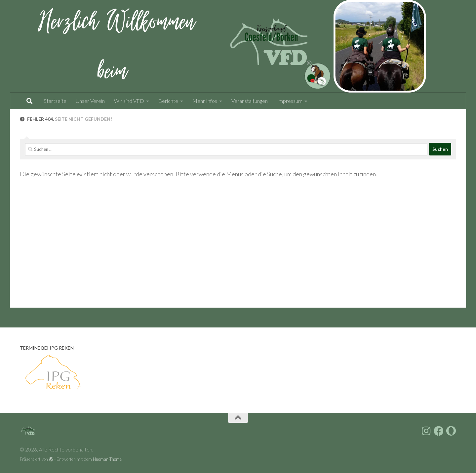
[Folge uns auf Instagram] (426, 431)
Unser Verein (90, 101)
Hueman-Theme (107, 459)
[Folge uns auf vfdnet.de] (451, 431)
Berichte (168, 101)
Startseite (55, 101)
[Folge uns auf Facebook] (439, 431)
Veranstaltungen (250, 101)
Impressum (290, 101)
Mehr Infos (205, 101)
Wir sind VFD (129, 101)
